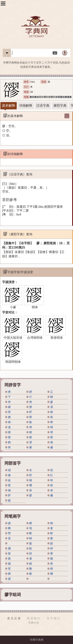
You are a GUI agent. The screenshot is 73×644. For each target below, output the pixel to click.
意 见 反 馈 (14, 618)
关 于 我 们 (53, 618)
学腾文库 (34, 623)
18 (31, 92)
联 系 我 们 (34, 618)
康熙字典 (60, 106)
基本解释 (9, 106)
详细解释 (26, 106)
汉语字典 (43, 106)
